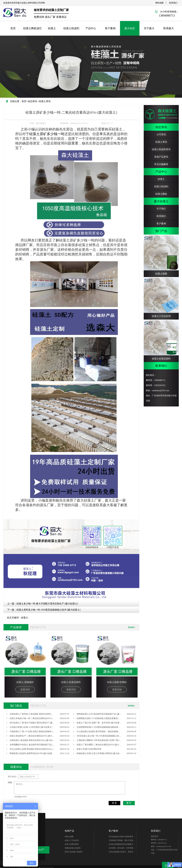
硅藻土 (52, 28)
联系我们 (173, 3)
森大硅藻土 (161, 201)
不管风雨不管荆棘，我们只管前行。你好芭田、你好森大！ (121, 841)
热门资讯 (16, 706)
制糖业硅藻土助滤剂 (73, 848)
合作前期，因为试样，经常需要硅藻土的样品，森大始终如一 (122, 848)
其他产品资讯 (161, 157)
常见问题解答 (161, 164)
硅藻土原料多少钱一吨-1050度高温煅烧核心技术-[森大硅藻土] (48, 610)
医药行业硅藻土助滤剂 (74, 852)
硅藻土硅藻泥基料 (72, 844)
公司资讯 (161, 134)
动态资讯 (32, 101)
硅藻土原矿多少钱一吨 (47, 134)
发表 (114, 803)
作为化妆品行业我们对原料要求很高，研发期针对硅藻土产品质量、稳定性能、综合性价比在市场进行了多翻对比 (122, 837)
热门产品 (161, 231)
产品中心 (91, 28)
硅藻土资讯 (45, 101)
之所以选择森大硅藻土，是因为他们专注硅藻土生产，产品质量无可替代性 (122, 852)
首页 (13, 28)
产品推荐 (16, 627)
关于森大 (149, 28)
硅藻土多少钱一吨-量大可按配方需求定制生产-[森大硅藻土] (47, 604)
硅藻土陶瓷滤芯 (32, 28)
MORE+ (132, 627)
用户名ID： (13, 777)
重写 (129, 803)
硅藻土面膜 (69, 837)
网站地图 (159, 3)
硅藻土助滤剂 (71, 28)
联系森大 (169, 28)
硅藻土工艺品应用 (72, 840)
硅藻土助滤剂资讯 (161, 149)
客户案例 (110, 28)
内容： (11, 782)
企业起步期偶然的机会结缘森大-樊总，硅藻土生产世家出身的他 (121, 845)
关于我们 (161, 209)
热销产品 (69, 831)
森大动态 (130, 28)
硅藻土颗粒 (161, 194)
